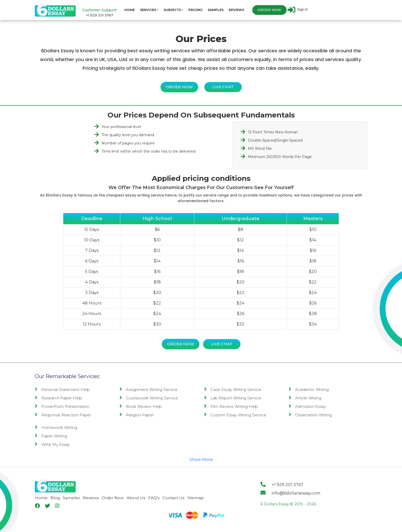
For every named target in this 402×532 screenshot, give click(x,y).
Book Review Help (141, 406)
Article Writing (305, 398)
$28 (313, 314)
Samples (216, 10)
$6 (157, 229)
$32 (240, 324)
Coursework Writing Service (149, 398)
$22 (313, 282)
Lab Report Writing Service (233, 398)
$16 (313, 250)
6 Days (92, 261)
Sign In (298, 10)
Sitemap (196, 498)
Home (130, 10)
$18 (313, 261)
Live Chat (223, 87)
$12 (240, 240)
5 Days (92, 272)
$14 (313, 240)
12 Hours (92, 324)
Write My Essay (52, 444)
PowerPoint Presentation (62, 406)
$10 (313, 229)
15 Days (92, 229)
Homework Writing (56, 427)
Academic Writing (309, 390)
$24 (313, 293)
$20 (313, 272)
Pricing (195, 10)
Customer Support (99, 10)
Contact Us (173, 498)
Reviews (236, 10)
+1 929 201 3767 (100, 15)
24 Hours (92, 314)
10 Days (92, 240)
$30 (157, 324)
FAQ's (154, 498)
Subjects (172, 10)
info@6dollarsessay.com (290, 493)
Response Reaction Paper (63, 415)
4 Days (92, 282)
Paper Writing (51, 436)
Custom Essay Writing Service (235, 415)
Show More (201, 460)
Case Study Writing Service (233, 390)
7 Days (92, 250)
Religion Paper (137, 415)
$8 (241, 229)
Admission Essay (307, 406)
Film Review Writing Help (231, 406)
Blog (55, 498)
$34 (313, 324)
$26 (313, 303)
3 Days (92, 293)
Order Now (269, 10)
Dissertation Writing (310, 415)
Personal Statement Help (62, 390)
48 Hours (92, 303)
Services (148, 10)
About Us (136, 498)
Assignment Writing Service (148, 390)
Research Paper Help (58, 398)
